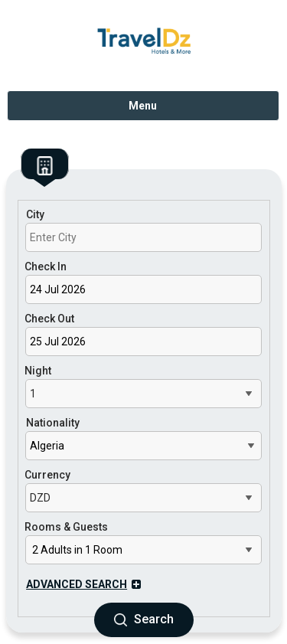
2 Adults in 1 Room (77, 550)
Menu (143, 106)
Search (144, 619)
